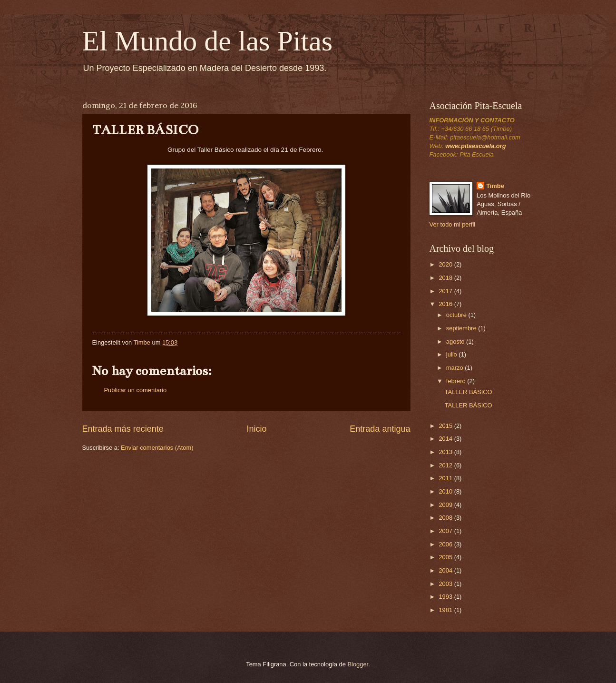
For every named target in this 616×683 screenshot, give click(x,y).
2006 (446, 544)
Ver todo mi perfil (453, 224)
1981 (446, 610)
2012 (446, 465)
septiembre (462, 328)
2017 (446, 291)
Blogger (358, 664)
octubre (457, 315)
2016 (446, 304)
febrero (457, 381)
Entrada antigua (380, 429)
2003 (446, 584)
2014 (446, 439)
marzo (455, 368)
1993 (446, 597)
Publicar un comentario (136, 390)
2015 (446, 426)
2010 (446, 491)
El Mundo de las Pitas (208, 41)
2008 (446, 518)
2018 (446, 278)
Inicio (256, 429)
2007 (446, 531)
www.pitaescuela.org (476, 146)
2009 (446, 505)
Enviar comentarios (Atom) (157, 448)
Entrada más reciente (123, 429)
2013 (446, 452)
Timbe (495, 186)
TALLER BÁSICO (469, 392)
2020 (446, 264)
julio (452, 354)
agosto (456, 341)
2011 (446, 478)
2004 (446, 570)
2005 (446, 557)
